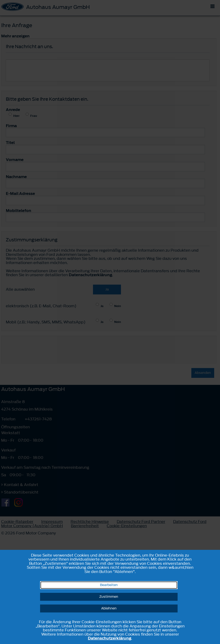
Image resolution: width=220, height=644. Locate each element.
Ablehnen (109, 608)
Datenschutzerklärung (110, 638)
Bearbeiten (109, 585)
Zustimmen (109, 597)
